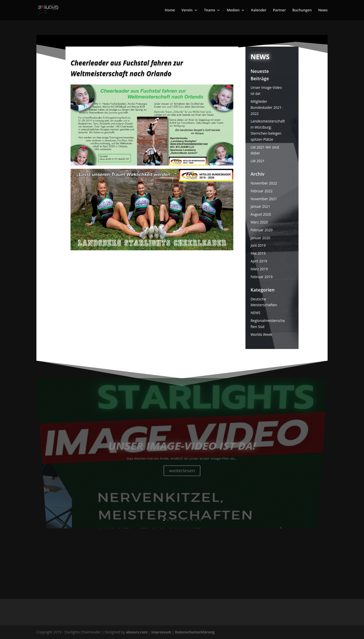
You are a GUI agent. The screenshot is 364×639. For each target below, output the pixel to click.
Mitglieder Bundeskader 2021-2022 (267, 107)
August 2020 (261, 214)
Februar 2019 (261, 277)
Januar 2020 (260, 238)
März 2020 (259, 222)
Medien (233, 10)
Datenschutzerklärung (195, 632)
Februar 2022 (261, 191)
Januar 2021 (260, 206)
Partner (279, 10)
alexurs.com (137, 632)
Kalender (259, 10)
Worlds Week (261, 334)
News (323, 10)
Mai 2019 (258, 253)
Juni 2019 (258, 245)
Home (170, 10)
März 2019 (259, 269)
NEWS (255, 313)
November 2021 (264, 199)
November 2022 (264, 183)
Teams (210, 10)
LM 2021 (258, 161)
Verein (187, 10)
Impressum (162, 632)
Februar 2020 (261, 230)
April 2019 (259, 261)
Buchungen (302, 10)
